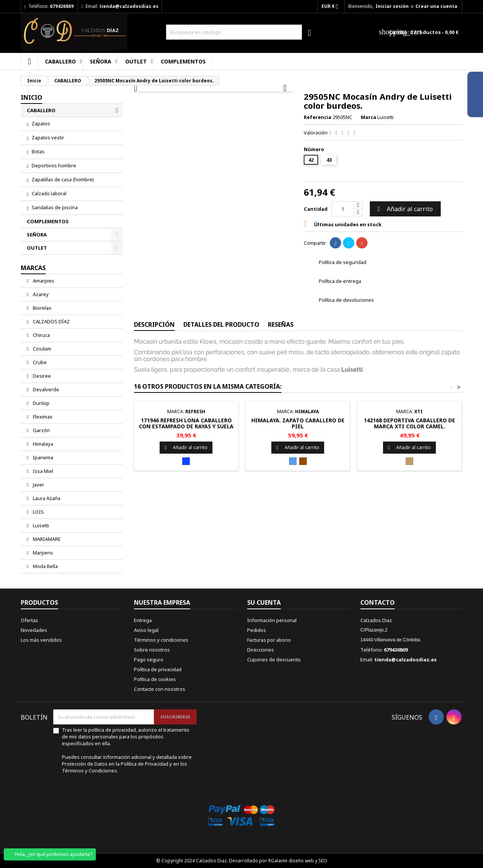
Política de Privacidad (145, 764)
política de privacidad (112, 730)
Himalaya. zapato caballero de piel (298, 423)
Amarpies (43, 281)
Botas (38, 151)
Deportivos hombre (54, 165)
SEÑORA (101, 61)
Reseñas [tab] (281, 324)
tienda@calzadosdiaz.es (129, 6)
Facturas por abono (269, 640)
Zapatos (41, 124)
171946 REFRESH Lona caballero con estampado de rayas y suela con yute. (186, 426)
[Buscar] (241, 32)
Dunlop (41, 403)
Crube (39, 362)
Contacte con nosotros (160, 689)
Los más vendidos (41, 640)
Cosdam (42, 349)
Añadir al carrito (404, 209)
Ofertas (29, 620)
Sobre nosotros (152, 650)
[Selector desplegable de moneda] (332, 6)
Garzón (41, 430)
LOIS (38, 512)
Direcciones (261, 650)
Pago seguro (149, 659)
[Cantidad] (343, 209)
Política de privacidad (158, 669)
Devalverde (45, 389)
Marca (368, 117)
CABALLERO (60, 61)
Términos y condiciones (161, 640)
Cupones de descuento (274, 659)
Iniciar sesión (392, 6)
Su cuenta (264, 602)
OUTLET (136, 61)
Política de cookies (155, 679)
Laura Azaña (46, 498)
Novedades (34, 630)
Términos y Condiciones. (90, 771)
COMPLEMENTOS (183, 61)
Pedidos (257, 630)
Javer (38, 485)
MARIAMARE (46, 539)
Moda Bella (45, 566)
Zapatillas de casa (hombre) (63, 179)
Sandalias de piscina (55, 207)
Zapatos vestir (48, 137)
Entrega (143, 620)
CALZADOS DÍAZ (51, 321)
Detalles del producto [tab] (221, 324)
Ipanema (42, 457)
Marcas (33, 268)
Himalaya (42, 444)
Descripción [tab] (154, 324)
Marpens (42, 553)
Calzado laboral (49, 193)
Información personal (272, 620)
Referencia (318, 117)
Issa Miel (42, 471)
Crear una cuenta (436, 6)
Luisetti (40, 525)
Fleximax (42, 417)
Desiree (41, 376)
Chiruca (41, 335)
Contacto (378, 602)
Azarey (40, 294)
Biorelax (42, 308)
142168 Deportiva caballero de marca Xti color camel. (409, 423)
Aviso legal (146, 630)
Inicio (32, 97)
